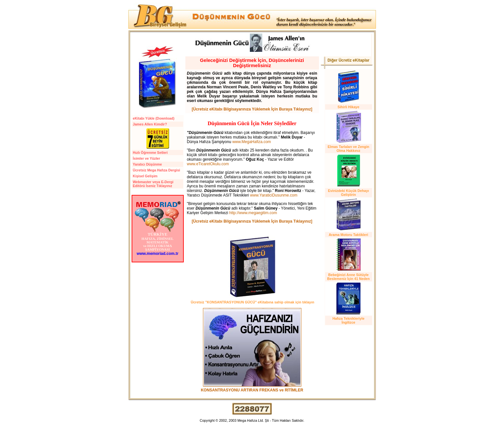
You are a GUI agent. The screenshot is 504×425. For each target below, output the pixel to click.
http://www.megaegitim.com (253, 213)
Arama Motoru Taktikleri (348, 235)
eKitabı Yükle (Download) (154, 118)
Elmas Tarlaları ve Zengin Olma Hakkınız (349, 149)
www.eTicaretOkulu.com (208, 164)
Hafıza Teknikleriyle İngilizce (348, 320)
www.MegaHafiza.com (252, 142)
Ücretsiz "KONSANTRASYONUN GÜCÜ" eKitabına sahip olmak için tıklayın (252, 302)
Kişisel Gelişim (145, 176)
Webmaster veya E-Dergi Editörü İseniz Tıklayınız (153, 184)
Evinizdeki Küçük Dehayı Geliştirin (349, 193)
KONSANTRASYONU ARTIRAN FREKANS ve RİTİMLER (252, 390)
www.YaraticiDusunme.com (274, 195)
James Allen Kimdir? (150, 124)
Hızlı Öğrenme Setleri (150, 153)
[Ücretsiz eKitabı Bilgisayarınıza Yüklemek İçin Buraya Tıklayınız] (252, 109)
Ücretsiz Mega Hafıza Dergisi (157, 170)
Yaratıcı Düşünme (147, 164)
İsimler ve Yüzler (147, 158)
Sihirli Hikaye (348, 107)
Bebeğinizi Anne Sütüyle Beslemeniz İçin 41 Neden (348, 277)
